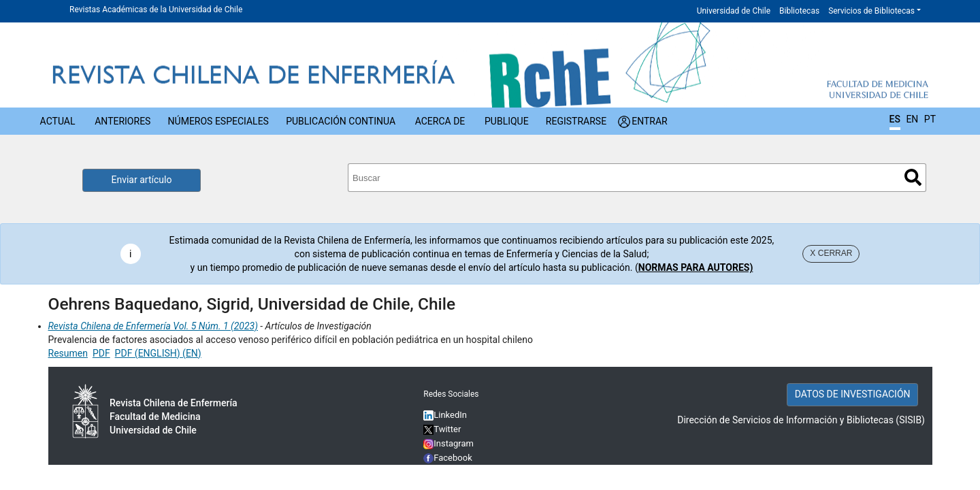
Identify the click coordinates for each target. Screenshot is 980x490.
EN (912, 119)
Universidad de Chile (734, 11)
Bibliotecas (799, 11)
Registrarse (576, 121)
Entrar (650, 121)
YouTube (451, 472)
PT (930, 119)
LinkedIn (450, 415)
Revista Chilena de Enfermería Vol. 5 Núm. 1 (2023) (153, 326)
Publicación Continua (341, 121)
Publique (507, 121)
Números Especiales (218, 121)
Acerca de (440, 121)
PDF (101, 353)
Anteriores (122, 121)
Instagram (448, 443)
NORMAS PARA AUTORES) (696, 267)
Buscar (913, 177)
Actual (58, 121)
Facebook (453, 458)
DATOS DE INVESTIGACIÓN (853, 394)
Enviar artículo (142, 180)
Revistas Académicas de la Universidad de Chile (156, 10)
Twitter (442, 429)
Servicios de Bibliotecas (871, 11)
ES (895, 119)
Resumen (68, 353)
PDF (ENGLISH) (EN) (158, 353)
